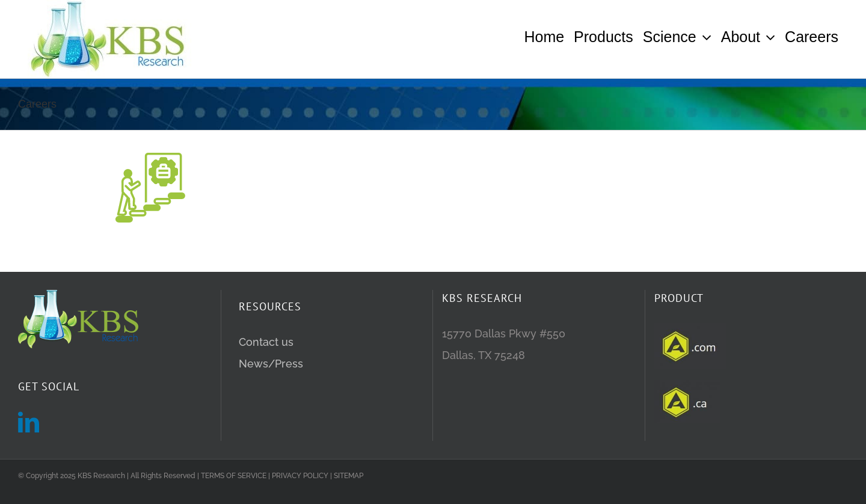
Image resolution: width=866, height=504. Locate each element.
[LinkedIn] (29, 459)
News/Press (271, 401)
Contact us (266, 379)
